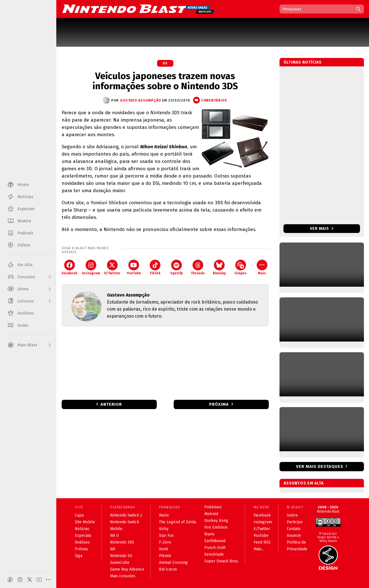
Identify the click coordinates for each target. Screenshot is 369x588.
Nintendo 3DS (122, 542)
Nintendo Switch (125, 522)
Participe (295, 522)
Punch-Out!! (215, 548)
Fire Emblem (216, 527)
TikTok (155, 267)
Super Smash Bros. (222, 561)
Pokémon (213, 507)
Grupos (241, 267)
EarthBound (215, 541)
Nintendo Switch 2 (126, 515)
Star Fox (166, 536)
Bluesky (219, 267)
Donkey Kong (216, 521)
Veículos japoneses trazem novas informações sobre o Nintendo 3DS (165, 81)
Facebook (70, 267)
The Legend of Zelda (177, 522)
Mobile (116, 529)
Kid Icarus (168, 569)
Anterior (111, 404)
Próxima (219, 404)
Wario (209, 534)
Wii (113, 549)
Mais (262, 267)
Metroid (211, 514)
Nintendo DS (121, 556)
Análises (82, 542)
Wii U (114, 536)
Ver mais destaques (320, 466)
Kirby (164, 529)
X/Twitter (112, 267)
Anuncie (294, 536)
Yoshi (164, 549)
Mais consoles (123, 576)
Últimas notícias (303, 62)
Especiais (83, 536)
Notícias (82, 529)
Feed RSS (262, 542)
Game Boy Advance (127, 569)
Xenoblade (214, 554)
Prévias (81, 549)
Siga (79, 556)
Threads (198, 267)
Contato (294, 529)
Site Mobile (85, 522)
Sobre (292, 515)
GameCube (120, 563)
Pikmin (165, 556)
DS (165, 63)
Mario (164, 515)
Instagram (91, 267)
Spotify (176, 267)
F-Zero (165, 542)
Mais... (259, 549)
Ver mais (322, 229)
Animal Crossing (173, 563)
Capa (79, 515)
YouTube (134, 267)
